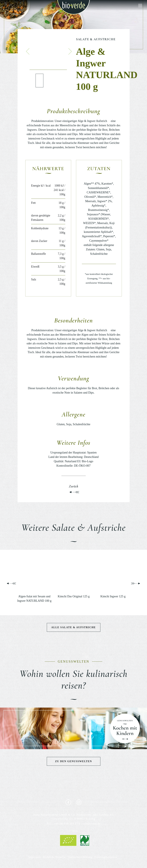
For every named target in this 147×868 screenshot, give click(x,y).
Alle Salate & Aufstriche (73, 627)
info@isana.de (91, 824)
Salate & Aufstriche (96, 39)
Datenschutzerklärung (80, 857)
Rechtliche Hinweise (54, 857)
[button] (28, 51)
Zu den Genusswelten (73, 761)
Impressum (35, 857)
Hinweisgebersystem (106, 857)
